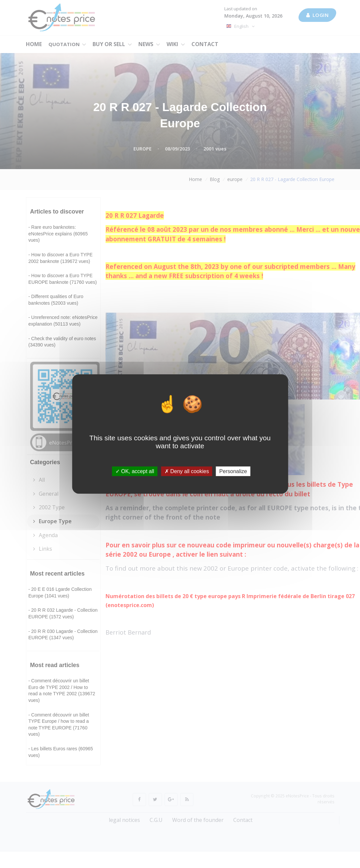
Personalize (233, 471)
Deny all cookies (187, 471)
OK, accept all (135, 471)
